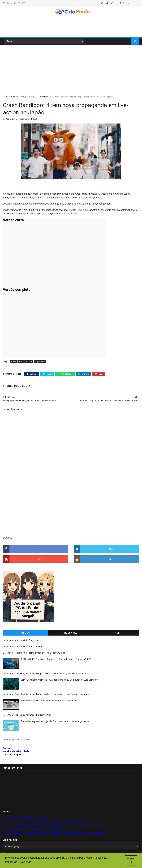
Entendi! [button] (131, 860)
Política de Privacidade (16, 752)
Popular (26, 633)
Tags (116, 633)
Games (14, 97)
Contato (8, 748)
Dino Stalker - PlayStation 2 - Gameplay (26, 818)
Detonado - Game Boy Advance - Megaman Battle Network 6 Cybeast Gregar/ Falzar (45, 674)
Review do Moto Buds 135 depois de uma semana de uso (49, 701)
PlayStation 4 (45, 97)
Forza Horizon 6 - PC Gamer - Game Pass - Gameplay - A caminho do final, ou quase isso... (54, 833)
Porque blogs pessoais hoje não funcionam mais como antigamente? (56, 722)
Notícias (33, 97)
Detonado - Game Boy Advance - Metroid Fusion (27, 715)
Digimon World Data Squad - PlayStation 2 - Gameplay (34, 829)
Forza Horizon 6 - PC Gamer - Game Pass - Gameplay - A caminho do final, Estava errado (54, 826)
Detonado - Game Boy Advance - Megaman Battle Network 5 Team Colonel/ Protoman (47, 695)
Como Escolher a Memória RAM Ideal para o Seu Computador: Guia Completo (60, 680)
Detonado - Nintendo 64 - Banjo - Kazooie (24, 647)
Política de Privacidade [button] (18, 862)
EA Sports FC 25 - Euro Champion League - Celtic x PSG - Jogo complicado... (46, 822)
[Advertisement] (71, 28)
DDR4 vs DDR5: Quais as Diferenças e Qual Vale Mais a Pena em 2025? (56, 660)
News (23, 97)
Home (6, 97)
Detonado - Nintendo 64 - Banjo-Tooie (22, 641)
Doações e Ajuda (13, 755)
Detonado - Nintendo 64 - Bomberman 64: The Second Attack (34, 653)
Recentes (71, 633)
